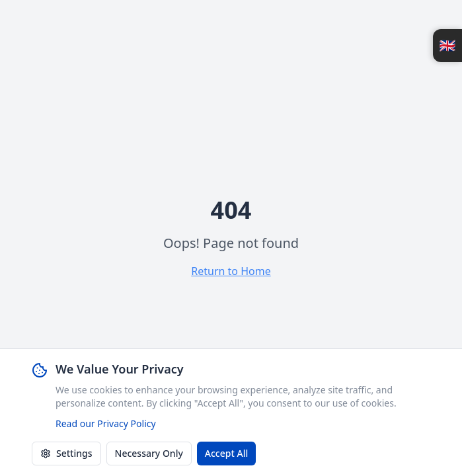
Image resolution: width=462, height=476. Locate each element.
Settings (66, 454)
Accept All (226, 454)
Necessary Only (149, 454)
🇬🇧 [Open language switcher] (448, 45)
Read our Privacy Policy (106, 424)
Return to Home (231, 271)
